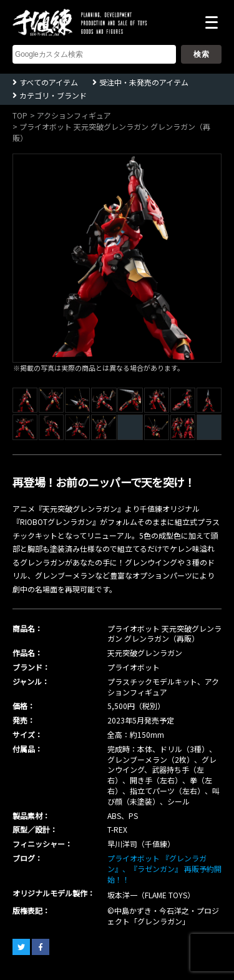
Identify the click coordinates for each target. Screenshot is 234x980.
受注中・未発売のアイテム (144, 82)
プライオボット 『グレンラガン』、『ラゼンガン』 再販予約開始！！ (164, 869)
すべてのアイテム (49, 82)
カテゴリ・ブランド (53, 95)
